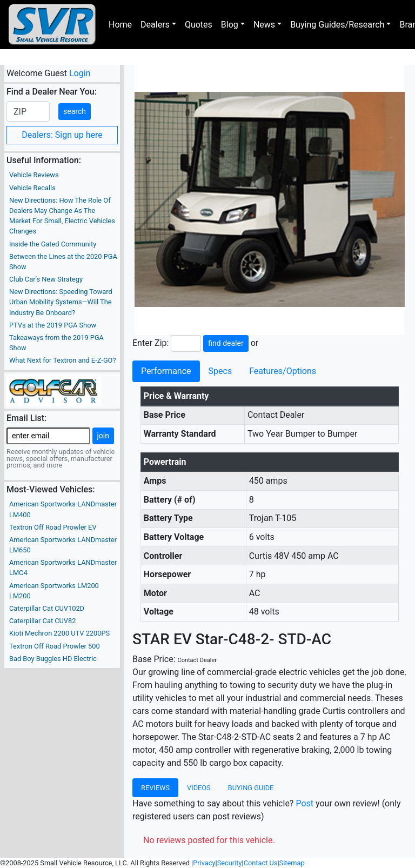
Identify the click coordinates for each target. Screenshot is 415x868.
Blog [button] (230, 25)
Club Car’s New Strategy (46, 279)
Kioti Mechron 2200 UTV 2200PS (59, 633)
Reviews (155, 788)
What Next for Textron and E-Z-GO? (62, 360)
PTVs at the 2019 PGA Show (53, 325)
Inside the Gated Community (53, 244)
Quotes (199, 25)
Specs (220, 371)
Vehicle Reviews (34, 175)
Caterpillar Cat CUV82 (42, 621)
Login (80, 73)
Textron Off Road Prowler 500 (55, 646)
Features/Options (283, 371)
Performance (166, 371)
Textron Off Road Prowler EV (53, 527)
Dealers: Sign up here (62, 135)
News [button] (264, 25)
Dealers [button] (155, 25)
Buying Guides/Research (337, 25)
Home (120, 25)
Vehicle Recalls (32, 188)
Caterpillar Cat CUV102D (47, 608)
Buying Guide (251, 788)
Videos (199, 788)
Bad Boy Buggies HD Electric (53, 659)
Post (304, 803)
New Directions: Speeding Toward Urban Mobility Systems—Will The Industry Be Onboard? (61, 302)
